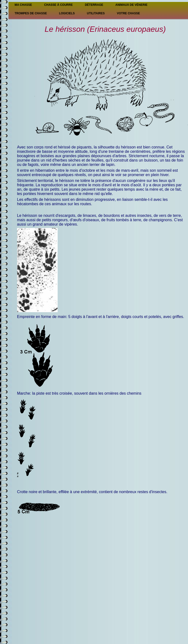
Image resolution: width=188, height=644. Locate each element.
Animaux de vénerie (131, 5)
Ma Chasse (23, 5)
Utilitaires (96, 13)
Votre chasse (128, 13)
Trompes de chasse (31, 13)
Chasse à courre (58, 5)
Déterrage (94, 5)
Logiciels (67, 13)
